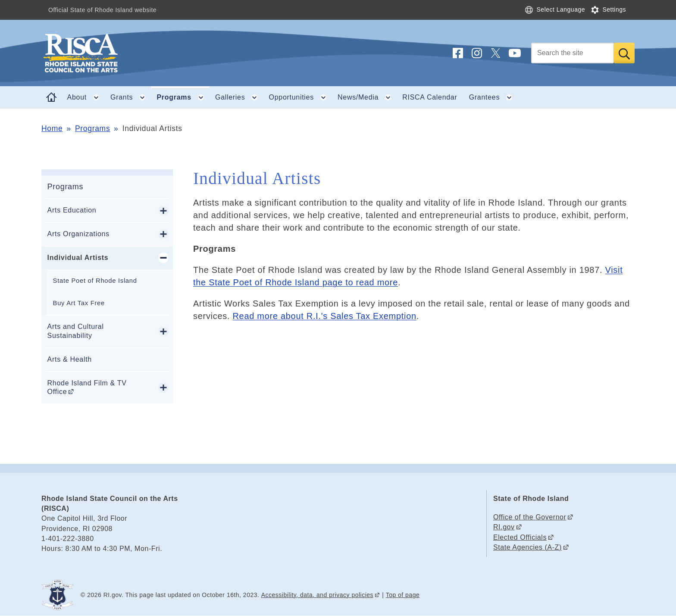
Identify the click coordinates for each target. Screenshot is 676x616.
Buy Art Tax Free (79, 303)
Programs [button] (183, 97)
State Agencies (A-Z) (527, 547)
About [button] (86, 97)
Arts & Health (70, 359)
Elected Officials (520, 537)
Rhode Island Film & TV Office (87, 388)
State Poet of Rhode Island (95, 281)
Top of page (403, 595)
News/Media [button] (367, 97)
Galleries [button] (239, 97)
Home (52, 128)
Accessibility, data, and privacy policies (317, 595)
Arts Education (72, 210)
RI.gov (504, 527)
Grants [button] (131, 97)
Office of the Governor (530, 517)
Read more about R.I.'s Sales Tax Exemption (324, 316)
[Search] (573, 53)
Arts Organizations (78, 234)
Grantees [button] (493, 97)
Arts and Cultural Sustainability (76, 331)
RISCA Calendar (430, 97)
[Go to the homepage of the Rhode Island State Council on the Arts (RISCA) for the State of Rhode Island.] (132, 53)
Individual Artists (78, 258)
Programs (92, 128)
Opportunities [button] (300, 97)
